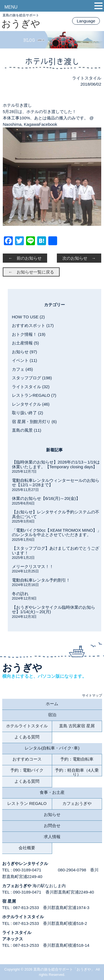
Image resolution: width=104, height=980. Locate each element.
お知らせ (52, 814)
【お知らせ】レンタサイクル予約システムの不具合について (56, 514)
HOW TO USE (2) (28, 317)
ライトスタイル (87, 78)
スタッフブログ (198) (32, 378)
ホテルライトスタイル (27, 726)
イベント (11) (25, 360)
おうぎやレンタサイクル (25, 863)
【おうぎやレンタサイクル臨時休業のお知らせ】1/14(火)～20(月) (54, 610)
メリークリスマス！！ (33, 566)
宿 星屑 (9, 901)
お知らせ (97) (25, 352)
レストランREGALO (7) (34, 395)
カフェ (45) (22, 369)
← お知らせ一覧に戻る (31, 272)
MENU (11, 7)
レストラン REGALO (27, 803)
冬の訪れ (20, 594)
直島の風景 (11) (27, 430)
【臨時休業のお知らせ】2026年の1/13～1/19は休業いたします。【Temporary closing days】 (56, 464)
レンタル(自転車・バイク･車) (52, 748)
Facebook (48, 124)
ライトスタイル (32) (31, 387)
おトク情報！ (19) (29, 334)
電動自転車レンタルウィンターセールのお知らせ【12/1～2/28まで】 (56, 483)
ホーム (52, 704)
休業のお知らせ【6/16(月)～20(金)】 (46, 498)
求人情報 (52, 837)
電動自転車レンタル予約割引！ (41, 580)
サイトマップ (92, 695)
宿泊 (52, 715)
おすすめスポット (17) (33, 325)
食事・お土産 (52, 792)
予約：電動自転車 (77, 759)
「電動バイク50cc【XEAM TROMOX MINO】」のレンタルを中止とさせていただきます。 (57, 533)
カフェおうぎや (77, 803)
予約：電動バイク (27, 770)
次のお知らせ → (79, 258)
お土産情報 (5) (26, 343)
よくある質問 (27, 737)
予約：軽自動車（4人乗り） (77, 772)
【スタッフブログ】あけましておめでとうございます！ (56, 551)
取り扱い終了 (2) (28, 413)
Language (86, 21)
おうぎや (21, 24)
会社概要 (27, 848)
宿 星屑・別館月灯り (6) (34, 422)
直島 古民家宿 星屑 (77, 726)
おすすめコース (27, 759)
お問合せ (52, 826)
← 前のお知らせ (25, 258)
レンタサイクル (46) (31, 404)
